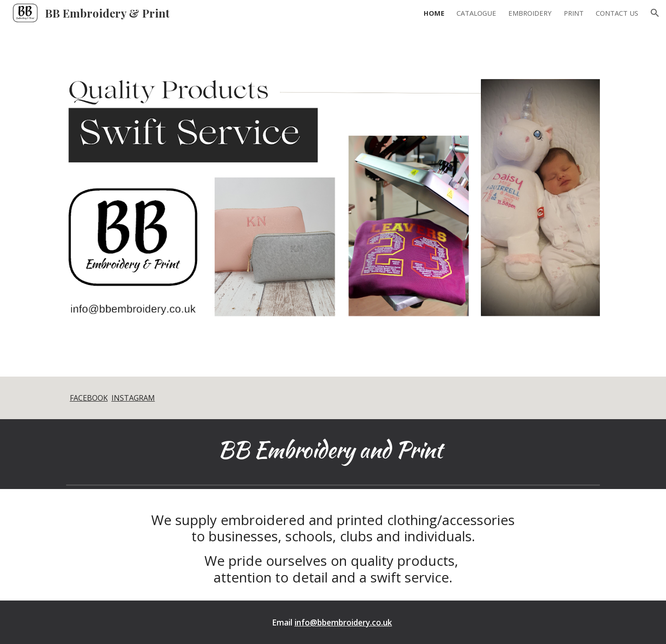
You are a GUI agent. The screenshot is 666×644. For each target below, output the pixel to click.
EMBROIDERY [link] (530, 13)
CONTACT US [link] (617, 13)
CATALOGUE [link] (476, 13)
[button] (655, 13)
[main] (333, 398)
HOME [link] (434, 13)
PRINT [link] (574, 13)
